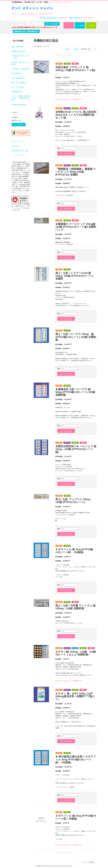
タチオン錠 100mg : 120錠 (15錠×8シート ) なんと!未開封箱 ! (76, 653)
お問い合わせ (16, 146)
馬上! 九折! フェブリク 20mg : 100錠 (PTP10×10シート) (73, 501)
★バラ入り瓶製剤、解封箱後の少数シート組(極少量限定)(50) (21, 98)
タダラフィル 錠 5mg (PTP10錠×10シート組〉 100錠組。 (74, 551)
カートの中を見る (19, 125)
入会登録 (91, 26)
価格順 (76, 49)
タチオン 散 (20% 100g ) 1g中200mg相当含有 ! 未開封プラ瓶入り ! (75, 696)
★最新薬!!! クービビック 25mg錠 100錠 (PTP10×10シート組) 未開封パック (76, 227)
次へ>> (69, 55)
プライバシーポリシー (19, 155)
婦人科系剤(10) (16, 73)
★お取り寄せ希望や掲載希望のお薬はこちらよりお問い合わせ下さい (34, 27)
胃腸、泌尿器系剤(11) (18, 78)
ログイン (69, 26)
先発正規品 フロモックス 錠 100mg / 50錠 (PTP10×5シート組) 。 (75, 70)
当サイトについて (17, 142)
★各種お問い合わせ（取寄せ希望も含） (26, 31)
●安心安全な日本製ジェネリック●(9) (20, 57)
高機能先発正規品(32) (18, 51)
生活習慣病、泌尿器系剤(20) (21, 69)
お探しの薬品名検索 (52, 24)
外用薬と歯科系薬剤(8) (19, 105)
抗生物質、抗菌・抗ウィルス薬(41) (21, 63)
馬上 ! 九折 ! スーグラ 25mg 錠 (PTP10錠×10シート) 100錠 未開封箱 (76, 337)
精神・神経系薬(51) (18, 47)
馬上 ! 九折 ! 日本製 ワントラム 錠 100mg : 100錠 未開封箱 (76, 607)
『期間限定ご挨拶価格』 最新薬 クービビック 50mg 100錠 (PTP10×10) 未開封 (76, 172)
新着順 (67, 49)
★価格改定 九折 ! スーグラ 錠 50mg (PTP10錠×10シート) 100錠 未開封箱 (75, 392)
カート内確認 (80, 26)
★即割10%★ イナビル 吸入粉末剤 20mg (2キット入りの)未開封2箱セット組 (76, 115)
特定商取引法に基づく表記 (20, 151)
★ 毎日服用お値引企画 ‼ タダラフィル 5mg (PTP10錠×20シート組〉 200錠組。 (76, 759)
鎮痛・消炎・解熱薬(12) (19, 83)
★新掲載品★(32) (17, 92)
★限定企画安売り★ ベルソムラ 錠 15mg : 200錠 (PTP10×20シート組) (76, 449)
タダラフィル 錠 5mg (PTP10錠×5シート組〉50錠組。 (76, 817)
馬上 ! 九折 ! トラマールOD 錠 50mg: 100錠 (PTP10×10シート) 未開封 (74, 276)
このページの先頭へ (88, 862)
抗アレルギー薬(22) (18, 87)
